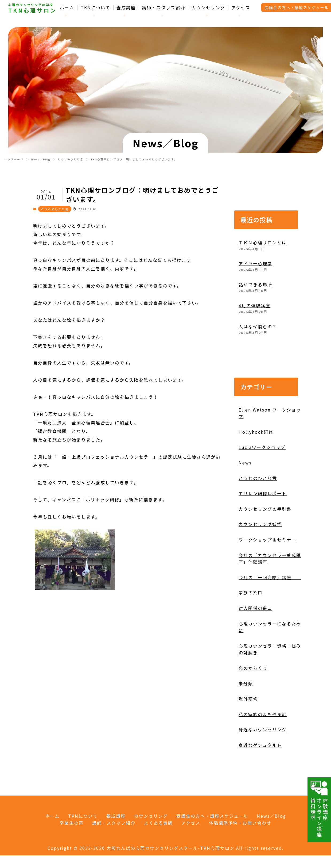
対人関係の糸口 (255, 608)
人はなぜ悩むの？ (258, 327)
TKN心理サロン (33, 10)
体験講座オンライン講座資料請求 (319, 809)
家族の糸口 (251, 593)
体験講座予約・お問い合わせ (240, 823)
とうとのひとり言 (71, 159)
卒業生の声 (72, 823)
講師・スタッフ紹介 (163, 8)
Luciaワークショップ (262, 447)
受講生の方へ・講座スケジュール (212, 816)
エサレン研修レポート (263, 493)
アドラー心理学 (255, 263)
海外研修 (248, 699)
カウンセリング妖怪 (260, 524)
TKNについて (96, 8)
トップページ (14, 159)
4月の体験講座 (254, 305)
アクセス (241, 8)
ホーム (67, 8)
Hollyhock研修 (256, 432)
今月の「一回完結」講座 (270, 577)
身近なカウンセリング (263, 729)
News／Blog (41, 159)
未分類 (246, 683)
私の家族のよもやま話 (263, 714)
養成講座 (126, 8)
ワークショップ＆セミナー (267, 540)
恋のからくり (253, 668)
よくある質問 (158, 823)
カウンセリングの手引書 (265, 509)
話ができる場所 (255, 285)
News (245, 463)
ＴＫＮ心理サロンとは (263, 243)
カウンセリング (208, 8)
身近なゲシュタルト (260, 745)
